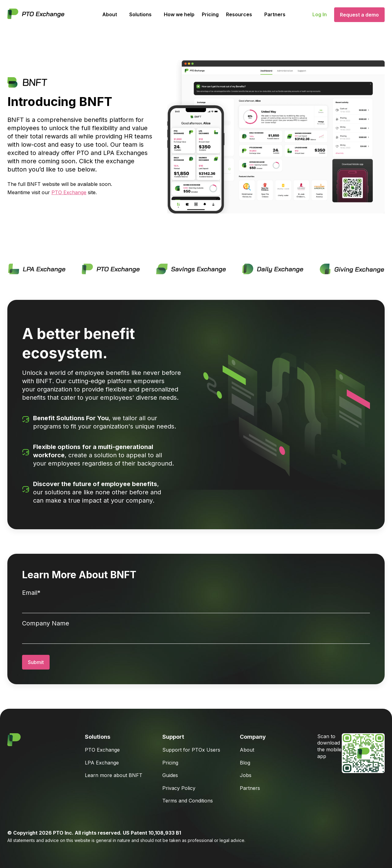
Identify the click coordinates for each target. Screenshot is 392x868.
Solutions (140, 14)
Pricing (210, 14)
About (110, 14)
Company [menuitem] (253, 737)
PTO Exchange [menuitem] (102, 750)
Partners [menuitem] (250, 788)
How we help (179, 14)
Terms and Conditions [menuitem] (188, 801)
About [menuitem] (247, 750)
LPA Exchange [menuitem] (102, 763)
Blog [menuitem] (245, 763)
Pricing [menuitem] (170, 763)
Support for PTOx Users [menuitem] (191, 750)
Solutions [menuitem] (98, 737)
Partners (275, 14)
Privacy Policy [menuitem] (179, 788)
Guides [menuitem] (170, 775)
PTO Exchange (69, 192)
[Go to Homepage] (36, 15)
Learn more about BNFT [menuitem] (114, 775)
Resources (239, 14)
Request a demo (359, 15)
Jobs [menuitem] (246, 775)
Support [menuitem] (173, 737)
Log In (320, 14)
